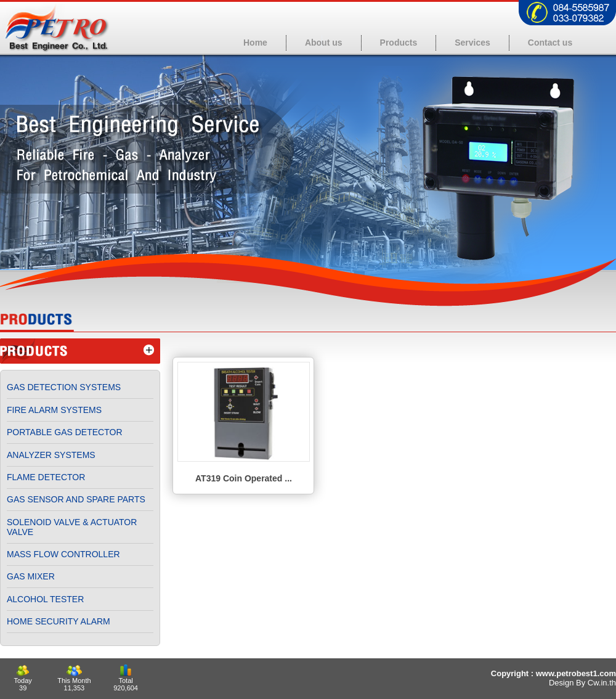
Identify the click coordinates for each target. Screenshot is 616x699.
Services (472, 43)
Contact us (550, 43)
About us (324, 43)
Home (255, 43)
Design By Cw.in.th (582, 683)
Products (399, 43)
